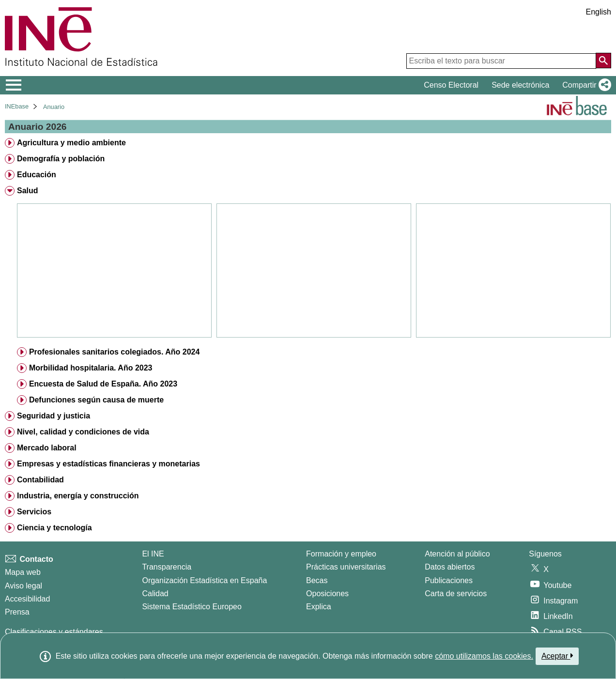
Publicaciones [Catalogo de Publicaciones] (449, 580)
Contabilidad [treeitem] (40, 480)
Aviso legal (23, 586)
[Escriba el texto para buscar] (501, 61)
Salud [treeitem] (28, 191)
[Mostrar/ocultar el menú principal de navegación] (14, 85)
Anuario (54, 107)
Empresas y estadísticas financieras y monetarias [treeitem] (108, 464)
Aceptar (557, 656)
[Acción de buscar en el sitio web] (603, 61)
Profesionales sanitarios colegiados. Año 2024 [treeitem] (114, 352)
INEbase (17, 106)
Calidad (155, 594)
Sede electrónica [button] (520, 85)
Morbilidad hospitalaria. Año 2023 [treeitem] (91, 368)
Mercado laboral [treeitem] (47, 448)
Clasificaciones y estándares (54, 632)
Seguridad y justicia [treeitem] (54, 416)
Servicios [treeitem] (34, 512)
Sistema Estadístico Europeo (192, 607)
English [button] (599, 12)
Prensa (17, 612)
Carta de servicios (456, 594)
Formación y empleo (341, 554)
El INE (153, 554)
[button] (585, 85)
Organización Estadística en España (204, 580)
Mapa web (23, 572)
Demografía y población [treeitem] (61, 159)
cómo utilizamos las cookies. (484, 656)
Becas (317, 580)
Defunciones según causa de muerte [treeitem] (96, 400)
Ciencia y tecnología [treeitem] (54, 528)
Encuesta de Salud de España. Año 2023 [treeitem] (103, 384)
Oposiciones (327, 594)
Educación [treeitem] (37, 175)
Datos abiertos (450, 567)
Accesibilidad (27, 599)
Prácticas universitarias (346, 567)
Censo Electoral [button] (451, 85)
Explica (319, 607)
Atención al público (457, 554)
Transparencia (167, 567)
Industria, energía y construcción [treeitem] (78, 496)
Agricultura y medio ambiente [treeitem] (71, 143)
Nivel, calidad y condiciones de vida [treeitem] (83, 432)
